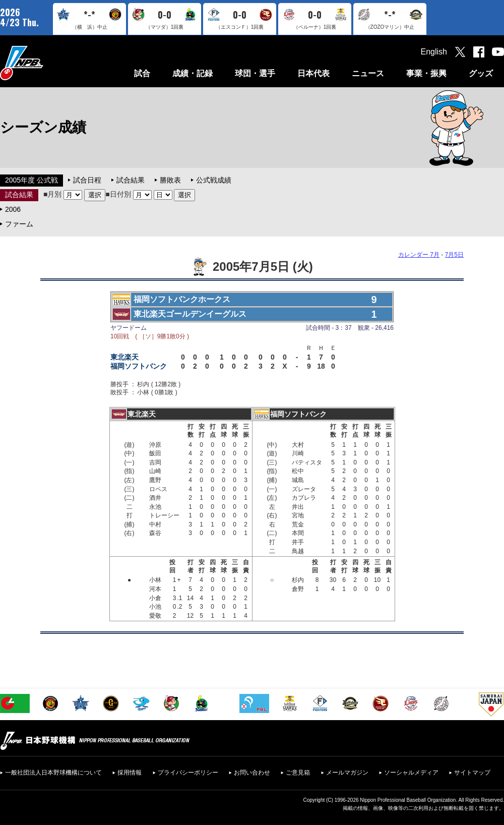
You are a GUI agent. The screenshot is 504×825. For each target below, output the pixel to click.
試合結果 (131, 180)
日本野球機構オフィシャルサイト (47, 63)
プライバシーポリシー (188, 773)
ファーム (19, 224)
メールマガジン (347, 773)
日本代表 (313, 73)
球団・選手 (255, 73)
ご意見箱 (298, 773)
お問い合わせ (252, 773)
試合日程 (87, 180)
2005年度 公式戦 (31, 180)
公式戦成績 (214, 180)
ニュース (368, 73)
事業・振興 (426, 73)
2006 (13, 209)
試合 (142, 73)
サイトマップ (472, 773)
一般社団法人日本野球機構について (53, 773)
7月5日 (454, 255)
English (434, 52)
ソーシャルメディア (411, 773)
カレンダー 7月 (419, 255)
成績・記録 (193, 73)
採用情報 (130, 773)
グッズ (481, 73)
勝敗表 (170, 180)
